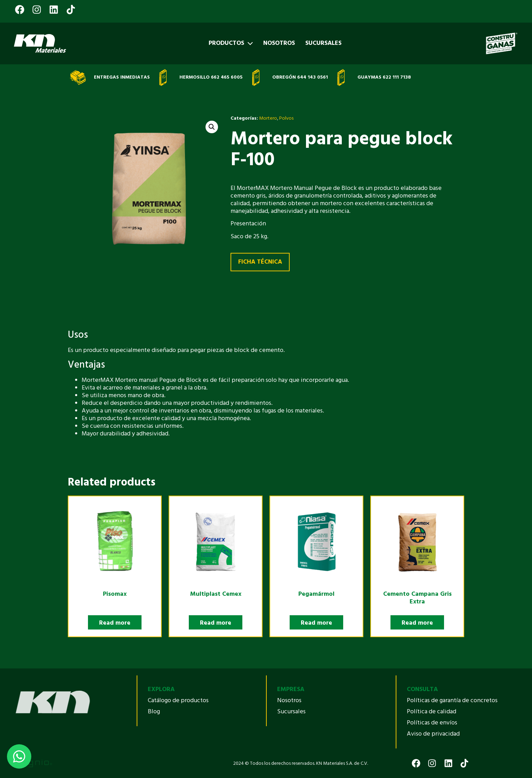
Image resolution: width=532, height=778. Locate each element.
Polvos (286, 118)
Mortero (268, 118)
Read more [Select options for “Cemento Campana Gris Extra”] (417, 623)
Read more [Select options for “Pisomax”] (115, 623)
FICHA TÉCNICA (260, 262)
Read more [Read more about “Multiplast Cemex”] (216, 623)
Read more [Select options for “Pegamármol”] (316, 623)
